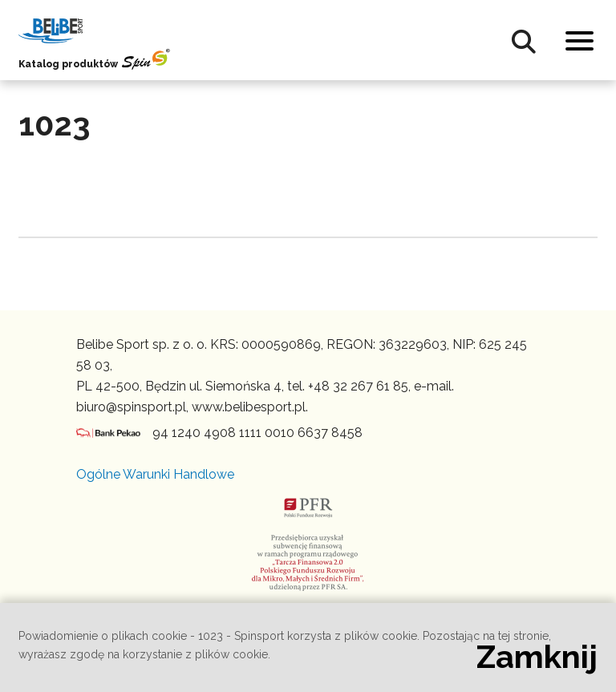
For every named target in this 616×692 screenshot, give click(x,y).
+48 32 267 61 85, (359, 386)
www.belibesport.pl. (250, 407)
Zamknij (537, 657)
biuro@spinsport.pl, (132, 407)
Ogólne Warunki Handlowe (155, 474)
